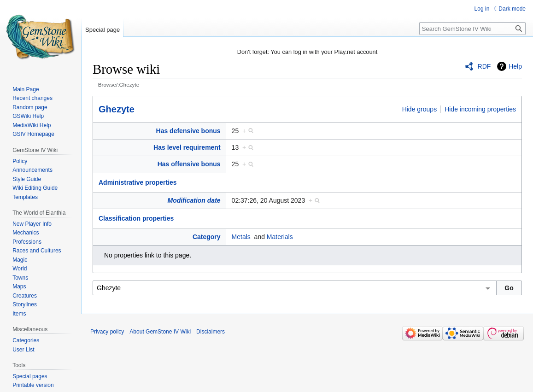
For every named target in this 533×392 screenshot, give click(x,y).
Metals (241, 237)
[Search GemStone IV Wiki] (472, 29)
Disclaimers (211, 332)
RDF (484, 66)
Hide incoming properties (480, 109)
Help (515, 66)
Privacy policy (107, 332)
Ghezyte (117, 109)
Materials (280, 237)
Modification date (194, 200)
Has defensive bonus (188, 131)
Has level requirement (187, 147)
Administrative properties (138, 182)
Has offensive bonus (189, 164)
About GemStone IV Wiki (160, 332)
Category (207, 237)
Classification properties (136, 218)
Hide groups (420, 109)
